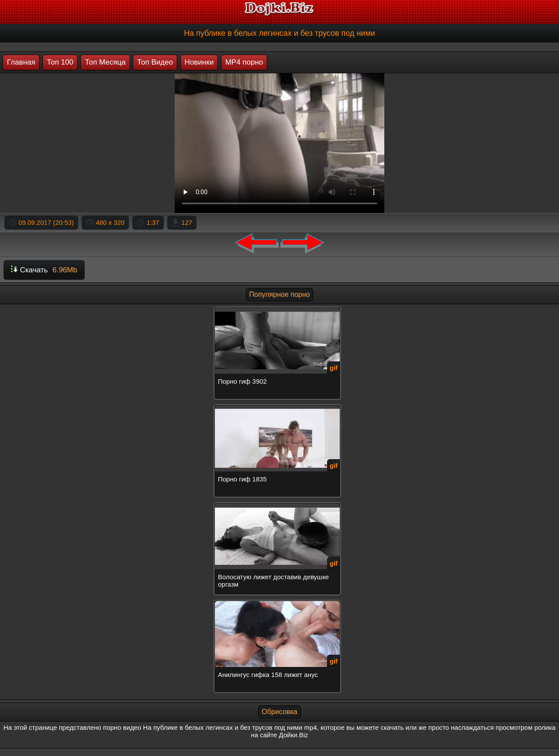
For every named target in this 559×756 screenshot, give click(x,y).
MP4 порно (244, 62)
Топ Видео (155, 62)
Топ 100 (60, 62)
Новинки (199, 62)
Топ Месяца (105, 62)
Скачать (44, 270)
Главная (21, 62)
